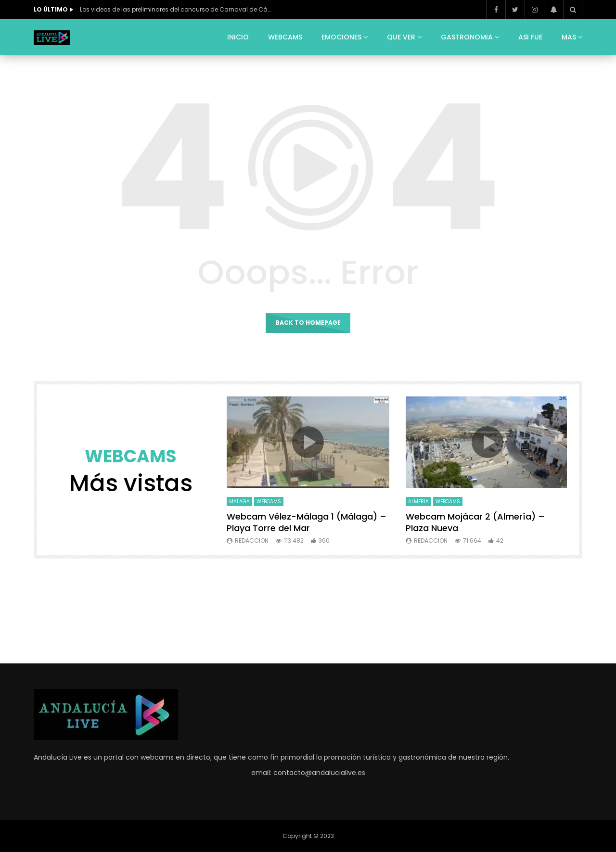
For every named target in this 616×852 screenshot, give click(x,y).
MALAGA (239, 502)
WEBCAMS (285, 37)
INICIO (238, 37)
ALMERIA (418, 502)
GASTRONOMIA (467, 37)
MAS (569, 37)
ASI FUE (530, 37)
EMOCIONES (341, 37)
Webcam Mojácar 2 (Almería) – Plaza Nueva (475, 522)
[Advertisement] (308, 609)
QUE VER (401, 37)
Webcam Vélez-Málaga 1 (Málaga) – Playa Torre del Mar (307, 522)
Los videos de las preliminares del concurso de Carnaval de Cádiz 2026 (176, 9)
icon (308, 442)
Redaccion (252, 540)
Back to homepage (308, 323)
